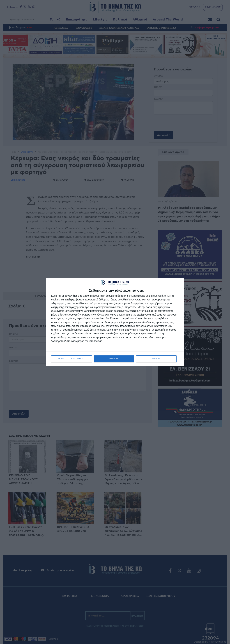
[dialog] (115, 322)
